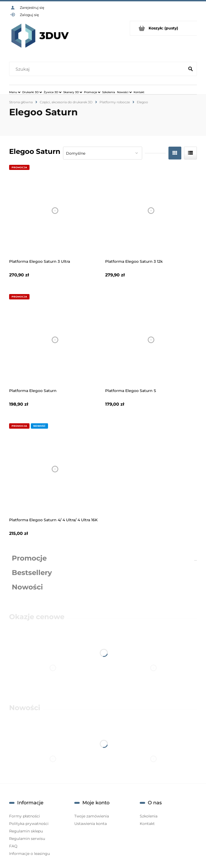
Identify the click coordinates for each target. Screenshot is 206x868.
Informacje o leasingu (30, 854)
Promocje (29, 558)
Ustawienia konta (91, 824)
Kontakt (147, 824)
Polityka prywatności (29, 824)
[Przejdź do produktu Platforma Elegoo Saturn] (55, 340)
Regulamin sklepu (26, 831)
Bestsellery (32, 573)
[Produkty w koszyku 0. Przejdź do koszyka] (163, 28)
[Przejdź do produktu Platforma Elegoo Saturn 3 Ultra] (55, 211)
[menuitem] (15, 92)
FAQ (13, 846)
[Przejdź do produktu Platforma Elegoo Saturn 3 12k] (151, 211)
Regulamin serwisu (27, 839)
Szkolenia (149, 816)
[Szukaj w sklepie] (98, 69)
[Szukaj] (190, 69)
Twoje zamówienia (92, 816)
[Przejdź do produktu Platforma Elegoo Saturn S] (151, 340)
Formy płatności (25, 816)
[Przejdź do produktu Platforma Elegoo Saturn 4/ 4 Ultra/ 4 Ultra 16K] (55, 469)
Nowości (27, 587)
